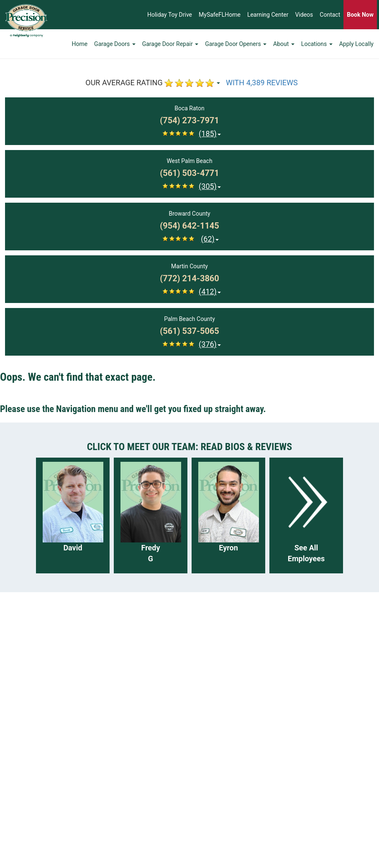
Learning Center (268, 15)
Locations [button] (317, 44)
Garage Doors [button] (115, 44)
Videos (304, 15)
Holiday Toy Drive (170, 15)
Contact (330, 15)
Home (79, 44)
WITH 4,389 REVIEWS (262, 83)
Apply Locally (356, 44)
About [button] (284, 44)
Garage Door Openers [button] (236, 44)
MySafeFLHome (220, 15)
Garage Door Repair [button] (170, 44)
